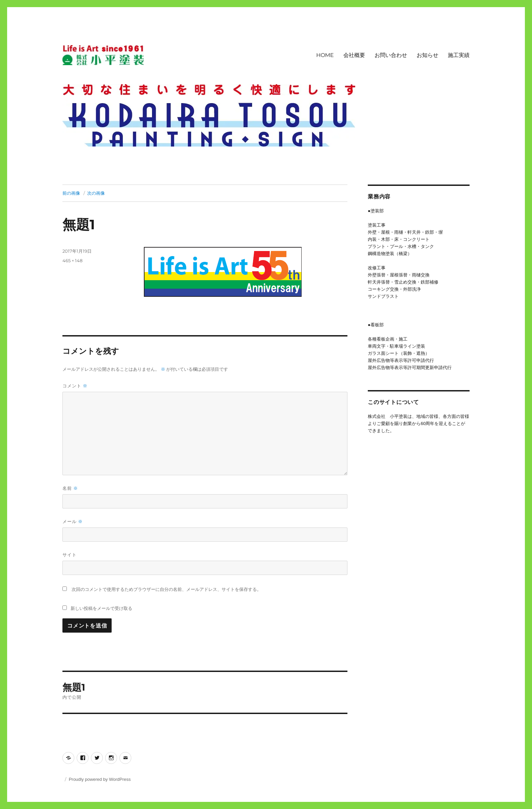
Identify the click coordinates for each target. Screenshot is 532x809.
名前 (70, 488)
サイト (70, 555)
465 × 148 (72, 261)
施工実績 (459, 55)
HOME (325, 55)
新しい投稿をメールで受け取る (101, 608)
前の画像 (71, 193)
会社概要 (354, 55)
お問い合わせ (391, 55)
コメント (75, 386)
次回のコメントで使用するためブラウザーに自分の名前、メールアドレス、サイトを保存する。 (166, 589)
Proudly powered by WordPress (100, 779)
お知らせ (427, 55)
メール (73, 522)
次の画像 (96, 193)
